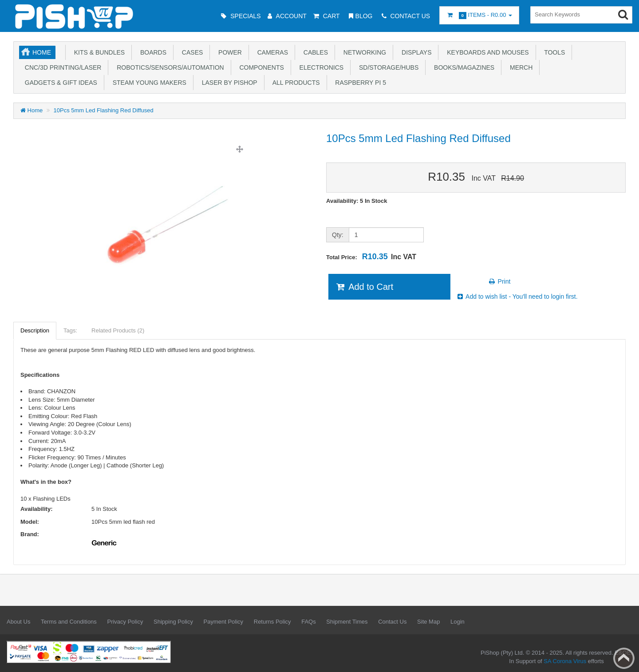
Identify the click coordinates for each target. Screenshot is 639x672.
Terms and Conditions (69, 622)
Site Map (428, 622)
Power (228, 52)
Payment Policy (224, 622)
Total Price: (371, 257)
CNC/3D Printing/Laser (61, 67)
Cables (314, 52)
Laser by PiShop (228, 83)
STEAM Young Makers (148, 83)
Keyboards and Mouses (486, 52)
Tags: (70, 330)
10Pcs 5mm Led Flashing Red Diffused (104, 110)
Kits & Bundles (98, 52)
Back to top (624, 658)
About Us (18, 622)
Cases (191, 52)
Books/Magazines (462, 67)
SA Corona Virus (565, 661)
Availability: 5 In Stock (357, 201)
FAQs (309, 622)
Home (42, 52)
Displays (415, 52)
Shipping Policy (173, 622)
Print (499, 281)
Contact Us (392, 622)
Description (35, 330)
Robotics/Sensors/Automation (168, 67)
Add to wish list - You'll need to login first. (517, 296)
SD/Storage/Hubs (387, 67)
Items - (479, 15)
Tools (553, 52)
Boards (152, 52)
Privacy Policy (125, 622)
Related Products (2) (118, 330)
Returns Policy (272, 622)
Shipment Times (347, 622)
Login (458, 622)
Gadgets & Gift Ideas (59, 83)
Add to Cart (364, 287)
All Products (295, 83)
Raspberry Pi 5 (359, 83)
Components (260, 67)
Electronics (320, 67)
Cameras (271, 52)
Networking (363, 52)
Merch (519, 67)
